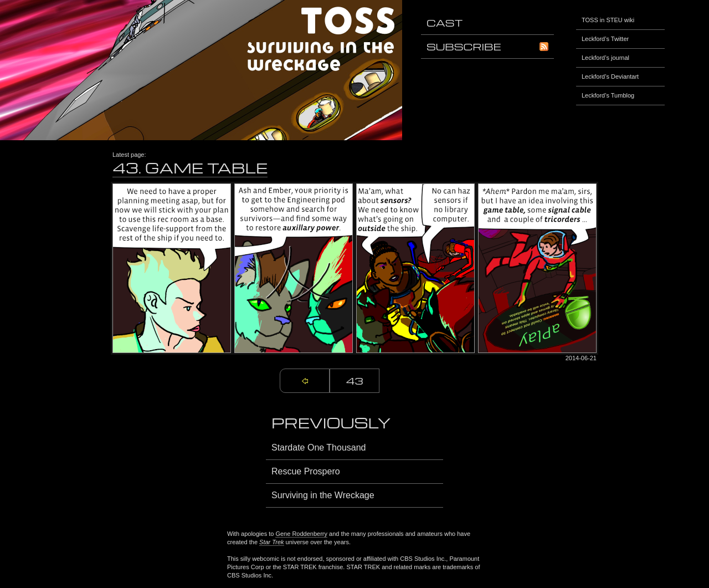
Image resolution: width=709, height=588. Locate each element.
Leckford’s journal (605, 58)
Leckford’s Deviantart (610, 76)
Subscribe (487, 46)
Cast (445, 22)
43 (354, 380)
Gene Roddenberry (301, 534)
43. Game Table (190, 167)
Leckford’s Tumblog (608, 95)
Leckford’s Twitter (605, 39)
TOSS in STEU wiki (608, 20)
